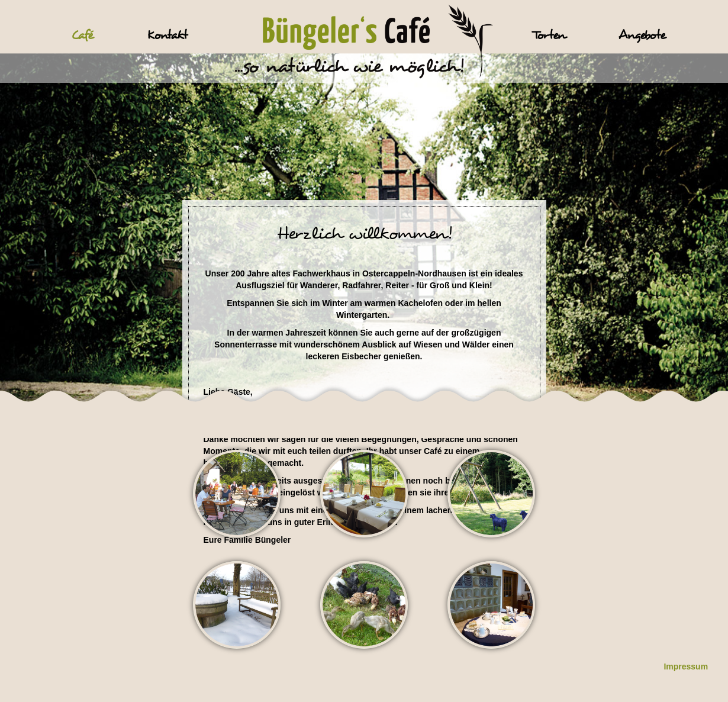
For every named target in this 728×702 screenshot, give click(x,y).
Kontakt (167, 36)
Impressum (686, 666)
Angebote (642, 36)
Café (82, 36)
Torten (549, 36)
